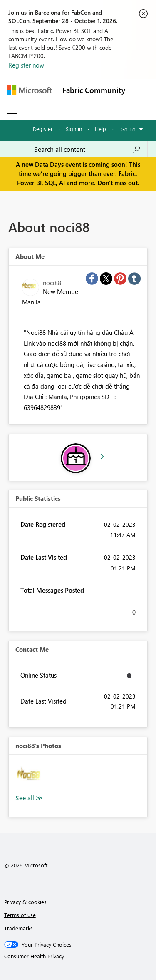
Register (43, 129)
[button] (31, 777)
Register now (26, 65)
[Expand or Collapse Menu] (12, 111)
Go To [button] (128, 129)
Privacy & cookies (25, 902)
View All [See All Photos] (29, 798)
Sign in (74, 129)
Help (100, 129)
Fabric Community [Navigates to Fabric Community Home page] (94, 90)
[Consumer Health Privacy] (78, 956)
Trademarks (19, 928)
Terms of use (20, 915)
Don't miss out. (118, 183)
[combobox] (87, 149)
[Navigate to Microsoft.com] (29, 90)
